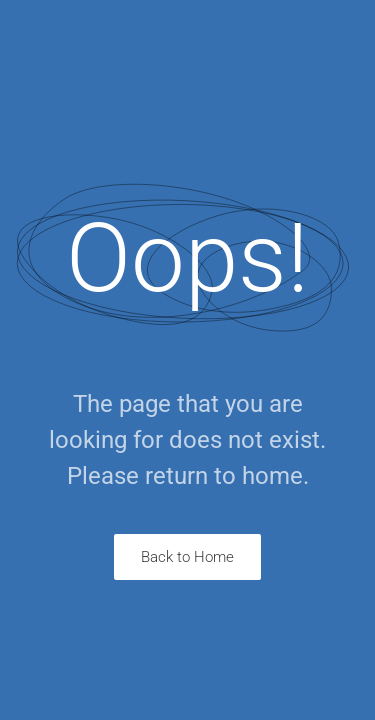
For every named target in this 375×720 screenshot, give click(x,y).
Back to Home (187, 557)
